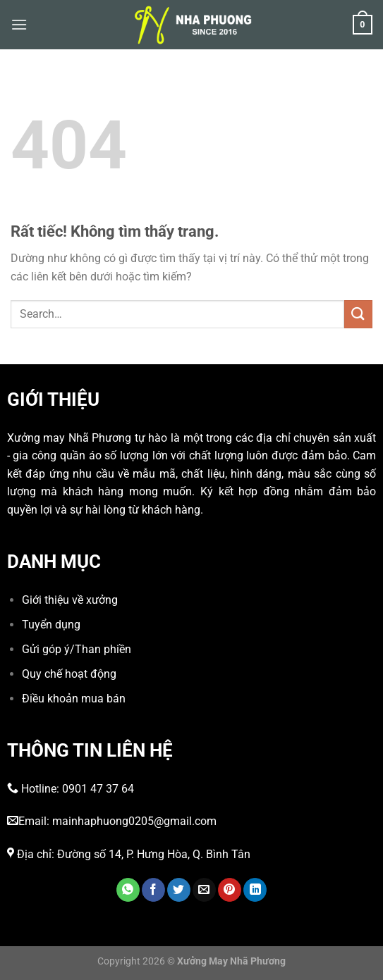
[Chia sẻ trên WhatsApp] (128, 890)
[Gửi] (358, 314)
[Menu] (19, 24)
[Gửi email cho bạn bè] (204, 890)
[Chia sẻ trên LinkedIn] (255, 890)
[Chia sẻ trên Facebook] (153, 890)
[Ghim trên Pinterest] (230, 890)
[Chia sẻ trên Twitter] (179, 890)
